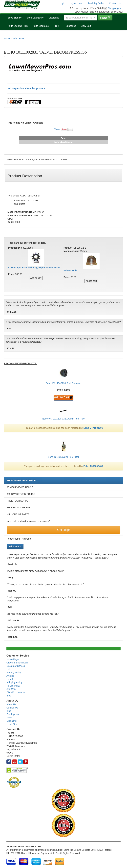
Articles (10, 676)
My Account (77, 3)
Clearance (54, 18)
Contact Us (115, 3)
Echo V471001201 (93, 428)
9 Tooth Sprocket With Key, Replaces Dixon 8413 (35, 268)
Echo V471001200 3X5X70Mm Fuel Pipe (63, 419)
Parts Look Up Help (18, 26)
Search (105, 18)
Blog (9, 696)
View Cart (86, 26)
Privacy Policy (14, 673)
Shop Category (35, 18)
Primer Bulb (70, 271)
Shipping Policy (14, 682)
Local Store (12, 724)
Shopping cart (115, 8)
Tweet (57, 129)
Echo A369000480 (93, 466)
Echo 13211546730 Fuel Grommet (64, 383)
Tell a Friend (15, 547)
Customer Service (16, 666)
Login (62, 3)
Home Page (13, 659)
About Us (11, 704)
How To (10, 679)
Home (7, 38)
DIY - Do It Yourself (16, 692)
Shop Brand (15, 18)
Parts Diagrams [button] (41, 26)
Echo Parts (18, 38)
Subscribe (71, 26)
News (9, 718)
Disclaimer (12, 721)
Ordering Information (17, 663)
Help (9, 669)
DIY (58, 26)
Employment (13, 714)
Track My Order (96, 3)
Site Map (11, 689)
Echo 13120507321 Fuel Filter (63, 457)
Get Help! (63, 530)
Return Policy (13, 686)
